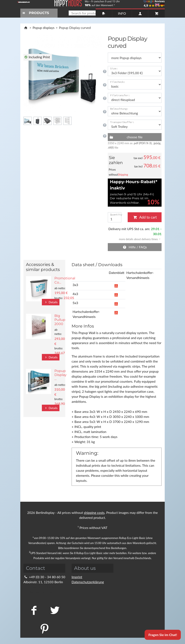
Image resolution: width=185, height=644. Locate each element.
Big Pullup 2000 (60, 320)
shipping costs (94, 512)
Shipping (123, 175)
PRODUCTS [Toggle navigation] (35, 13)
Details (51, 302)
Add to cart (145, 217)
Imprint (77, 577)
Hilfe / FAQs (135, 247)
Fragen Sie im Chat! (163, 635)
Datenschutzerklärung (88, 582)
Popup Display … (60, 375)
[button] (138, 239)
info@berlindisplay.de (42, 587)
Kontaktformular (38, 592)
